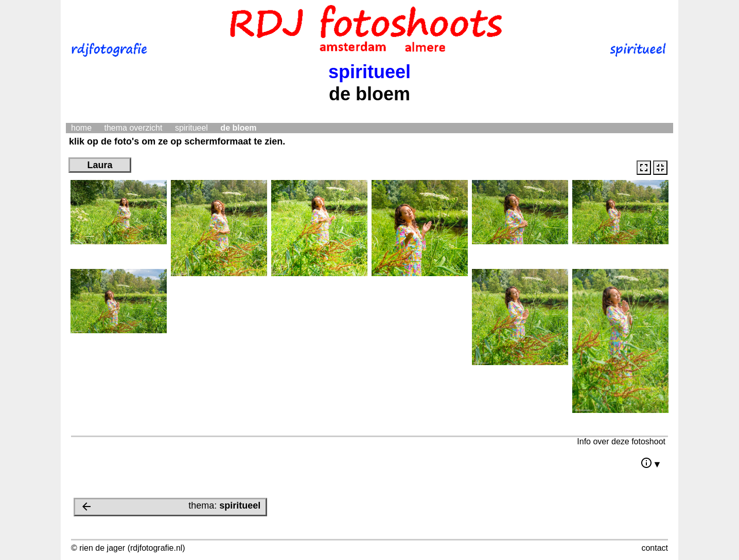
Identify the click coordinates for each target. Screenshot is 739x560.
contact (655, 548)
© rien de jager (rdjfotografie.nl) (128, 548)
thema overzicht (133, 128)
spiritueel (191, 128)
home (81, 128)
